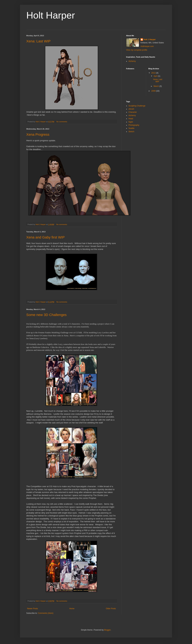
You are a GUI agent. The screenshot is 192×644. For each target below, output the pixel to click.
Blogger (107, 630)
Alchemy (132, 61)
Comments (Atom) (46, 613)
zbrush (131, 109)
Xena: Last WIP (38, 41)
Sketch (131, 132)
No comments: (62, 122)
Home (72, 609)
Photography (134, 125)
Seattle (131, 128)
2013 (154, 73)
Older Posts (111, 609)
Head (131, 119)
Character (133, 112)
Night (131, 122)
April (156, 76)
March (156, 86)
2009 (154, 91)
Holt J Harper (150, 40)
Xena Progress (38, 135)
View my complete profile (137, 50)
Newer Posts (32, 609)
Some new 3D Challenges (46, 315)
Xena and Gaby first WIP (45, 237)
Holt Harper (51, 15)
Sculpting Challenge (137, 106)
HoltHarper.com (147, 46)
